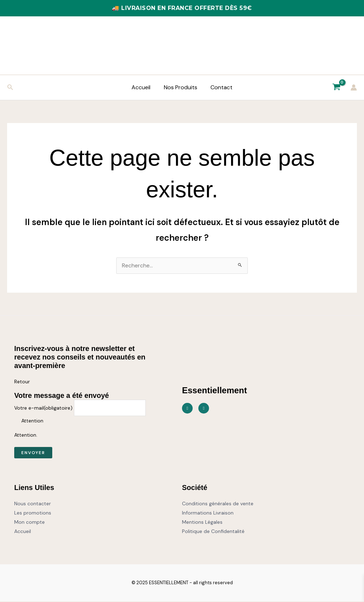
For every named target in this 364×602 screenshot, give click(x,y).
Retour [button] (22, 382)
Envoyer (33, 453)
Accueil (143, 87)
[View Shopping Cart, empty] (336, 87)
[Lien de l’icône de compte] (354, 87)
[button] (10, 88)
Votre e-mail (43, 409)
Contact (220, 87)
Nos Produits (181, 87)
